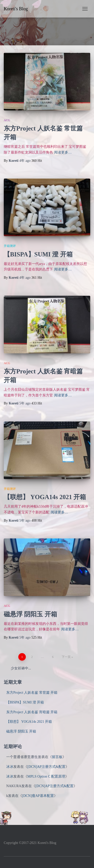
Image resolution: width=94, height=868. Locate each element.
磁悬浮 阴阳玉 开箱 (30, 614)
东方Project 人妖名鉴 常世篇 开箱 (32, 693)
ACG (7, 120)
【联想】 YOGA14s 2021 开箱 (45, 497)
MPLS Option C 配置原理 (46, 776)
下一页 (66, 657)
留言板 (57, 757)
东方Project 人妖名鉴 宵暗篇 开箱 (32, 712)
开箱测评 (10, 246)
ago (25, 161)
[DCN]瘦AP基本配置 (38, 796)
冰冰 (10, 767)
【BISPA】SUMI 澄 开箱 (38, 254)
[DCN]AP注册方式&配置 (46, 767)
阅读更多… (63, 152)
